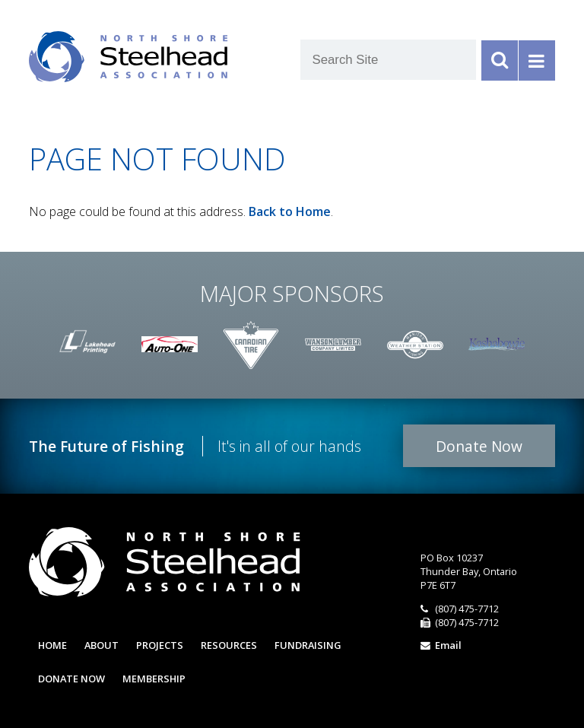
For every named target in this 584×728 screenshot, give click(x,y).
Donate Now (479, 446)
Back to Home (290, 211)
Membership (154, 679)
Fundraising (308, 645)
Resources (229, 645)
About (102, 645)
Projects (160, 645)
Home (52, 645)
